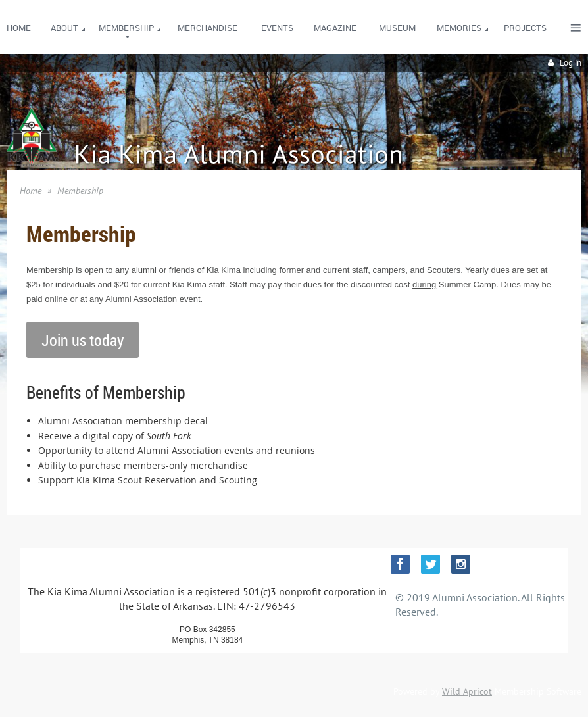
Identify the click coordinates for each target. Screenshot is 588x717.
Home (31, 191)
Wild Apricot (467, 691)
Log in (571, 63)
